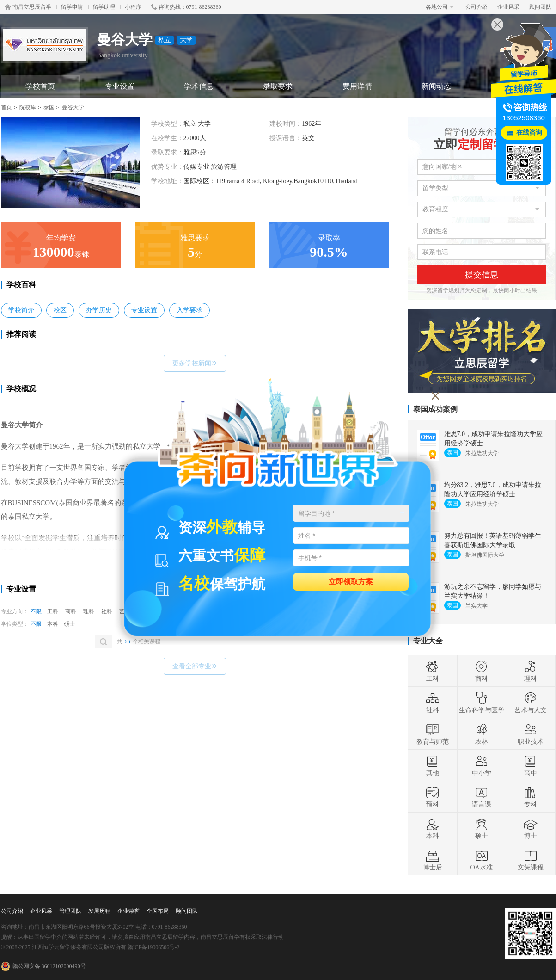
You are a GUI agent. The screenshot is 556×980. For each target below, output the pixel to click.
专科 (531, 797)
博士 (531, 828)
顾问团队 (540, 7)
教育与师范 (433, 734)
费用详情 (357, 86)
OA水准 (481, 860)
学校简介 (21, 310)
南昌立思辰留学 (28, 7)
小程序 (133, 7)
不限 (36, 611)
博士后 (433, 860)
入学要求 (189, 310)
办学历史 (99, 310)
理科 (89, 611)
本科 (53, 624)
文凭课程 (531, 860)
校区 (60, 310)
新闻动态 (436, 86)
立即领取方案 (351, 581)
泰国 (49, 107)
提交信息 (482, 275)
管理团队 (70, 911)
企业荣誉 (128, 911)
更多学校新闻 (195, 363)
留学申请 (72, 7)
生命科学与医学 (482, 703)
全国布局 (158, 911)
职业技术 (531, 734)
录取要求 (278, 86)
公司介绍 (477, 7)
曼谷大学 (73, 107)
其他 (433, 765)
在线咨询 (529, 133)
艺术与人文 (531, 703)
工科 (53, 611)
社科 (107, 611)
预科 (433, 797)
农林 (482, 734)
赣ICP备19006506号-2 (154, 947)
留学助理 (104, 7)
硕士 (69, 624)
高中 (531, 765)
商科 (71, 611)
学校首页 (40, 86)
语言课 (482, 797)
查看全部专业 (195, 666)
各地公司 (440, 7)
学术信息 (199, 86)
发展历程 (99, 911)
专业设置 (120, 86)
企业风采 (508, 7)
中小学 (482, 765)
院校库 (28, 107)
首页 (6, 107)
